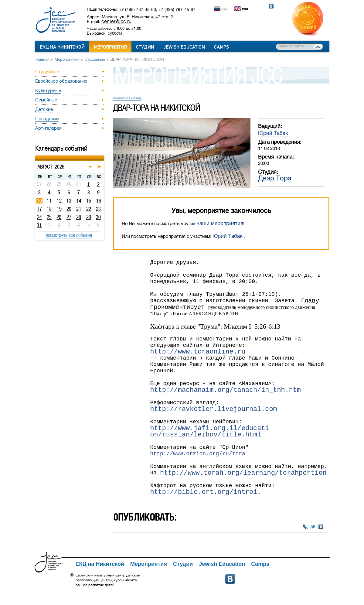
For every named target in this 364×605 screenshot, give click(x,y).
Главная (42, 59)
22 (89, 209)
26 (59, 217)
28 (79, 217)
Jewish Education (184, 47)
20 (69, 209)
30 (98, 217)
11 (49, 201)
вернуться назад (127, 98)
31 (39, 225)
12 (59, 201)
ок (318, 46)
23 (98, 209)
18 (49, 209)
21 (79, 209)
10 (39, 201)
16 (99, 201)
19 (59, 209)
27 (69, 217)
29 (89, 217)
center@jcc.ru (116, 21)
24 (39, 217)
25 (49, 217)
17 (39, 209)
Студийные (95, 59)
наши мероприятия (220, 223)
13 (69, 201)
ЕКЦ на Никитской (62, 47)
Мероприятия (110, 47)
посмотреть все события (69, 235)
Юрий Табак (273, 133)
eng (245, 9)
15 (88, 201)
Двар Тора (275, 178)
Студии (145, 47)
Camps (221, 47)
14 (79, 201)
